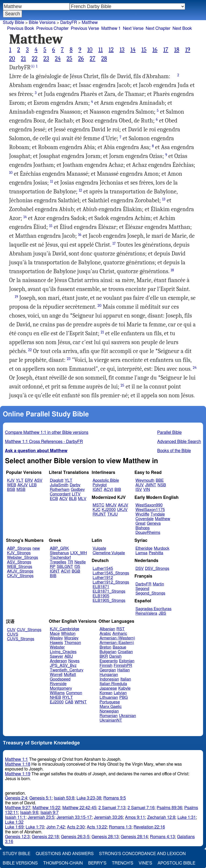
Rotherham (60, 490)
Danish (115, 656)
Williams (57, 693)
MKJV (111, 505)
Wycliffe (142, 514)
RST (121, 629)
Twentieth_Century (67, 670)
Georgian (108, 670)
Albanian (107, 629)
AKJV (23, 485)
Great (140, 523)
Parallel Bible (169, 433)
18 (177, 50)
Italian (126, 679)
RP (53, 567)
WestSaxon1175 (150, 510)
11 (101, 50)
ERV (29, 480)
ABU (69, 656)
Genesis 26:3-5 (75, 837)
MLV (82, 499)
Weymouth (145, 480)
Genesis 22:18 (45, 837)
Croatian (125, 652)
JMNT (151, 485)
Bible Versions (42, 23)
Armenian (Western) (117, 638)
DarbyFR (69, 23)
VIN (147, 490)
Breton (105, 647)
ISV (139, 490)
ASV (38, 480)
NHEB (56, 698)
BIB (118, 490)
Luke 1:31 (187, 817)
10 (90, 50)
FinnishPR (123, 666)
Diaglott (57, 480)
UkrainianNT (111, 720)
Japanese (108, 688)
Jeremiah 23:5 (41, 817)
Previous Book (21, 28)
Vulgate (99, 548)
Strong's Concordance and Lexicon (142, 854)
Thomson (73, 643)
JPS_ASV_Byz (63, 666)
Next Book (182, 28)
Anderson (58, 661)
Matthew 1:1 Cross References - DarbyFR (44, 442)
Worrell (56, 675)
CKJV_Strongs (20, 576)
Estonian (127, 661)
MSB (21, 490)
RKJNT (99, 514)
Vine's (145, 863)
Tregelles (58, 562)
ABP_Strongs (19, 548)
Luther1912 (103, 578)
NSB (162, 485)
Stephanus (59, 553)
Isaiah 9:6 (29, 813)
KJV (11, 480)
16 (155, 50)
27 (92, 59)
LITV (76, 494)
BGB (76, 571)
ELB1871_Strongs (109, 591)
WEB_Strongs (20, 567)
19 (188, 50)
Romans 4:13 (162, 837)
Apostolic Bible (176, 863)
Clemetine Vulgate (109, 553)
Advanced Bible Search (179, 442)
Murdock (161, 548)
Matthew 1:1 (17, 759)
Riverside (58, 684)
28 (104, 59)
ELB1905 (101, 596)
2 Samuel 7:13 (112, 808)
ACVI (108, 490)
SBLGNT (65, 567)
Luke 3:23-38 (89, 798)
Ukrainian (128, 716)
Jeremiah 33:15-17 (74, 817)
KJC (96, 510)
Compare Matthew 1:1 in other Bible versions (47, 433)
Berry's (97, 863)
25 (69, 59)
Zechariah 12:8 (161, 817)
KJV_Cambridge (65, 629)
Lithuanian (109, 698)
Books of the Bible (174, 451)
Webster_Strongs (23, 558)
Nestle (80, 562)
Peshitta (156, 553)
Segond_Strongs (150, 593)
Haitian (124, 670)
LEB (33, 485)
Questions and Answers (65, 854)
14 (133, 50)
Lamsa (141, 553)
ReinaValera (146, 613)
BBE (160, 480)
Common (74, 693)
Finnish (106, 666)
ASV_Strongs (19, 562)
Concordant (60, 494)
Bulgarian (108, 652)
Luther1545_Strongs (111, 573)
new (36, 548)
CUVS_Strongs (21, 639)
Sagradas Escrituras (153, 609)
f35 (77, 567)
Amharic (120, 634)
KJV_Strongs (19, 553)
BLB (73, 499)
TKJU (113, 514)
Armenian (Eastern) (117, 643)
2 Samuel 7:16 (141, 808)
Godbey (78, 490)
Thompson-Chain (63, 863)
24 (58, 59)
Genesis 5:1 (41, 798)
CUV (11, 630)
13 (122, 50)
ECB (54, 499)
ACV (63, 499)
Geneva (154, 523)
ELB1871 (101, 587)
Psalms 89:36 (169, 808)
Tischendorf (60, 558)
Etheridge (144, 548)
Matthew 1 (111, 28)
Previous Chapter (52, 28)
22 (35, 59)
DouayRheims (148, 533)
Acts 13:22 (97, 827)
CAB (69, 702)
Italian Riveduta (113, 684)
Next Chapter (158, 28)
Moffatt (70, 675)
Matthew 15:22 (46, 808)
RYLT (67, 698)
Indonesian (109, 679)
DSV (140, 569)
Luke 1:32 (14, 822)
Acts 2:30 (76, 827)
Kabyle (124, 688)
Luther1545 (103, 569)
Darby (75, 485)
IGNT (98, 490)
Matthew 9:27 (18, 808)
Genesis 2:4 (16, 798)
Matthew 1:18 (18, 764)
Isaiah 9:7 (50, 813)
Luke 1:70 (35, 827)
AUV (140, 485)
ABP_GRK (59, 548)
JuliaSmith (59, 485)
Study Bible (14, 23)
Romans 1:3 (120, 827)
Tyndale (158, 514)
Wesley (56, 638)
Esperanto (109, 661)
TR (70, 562)
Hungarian (109, 675)
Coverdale (145, 519)
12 (111, 50)
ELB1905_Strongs (109, 601)
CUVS (13, 634)
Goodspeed (60, 679)
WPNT (81, 702)
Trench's (123, 863)
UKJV (122, 510)
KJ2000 (109, 510)
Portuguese (110, 702)
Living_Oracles (63, 652)
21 (23, 59)
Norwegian (109, 711)
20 (12, 59)
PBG (124, 698)
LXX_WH (79, 553)
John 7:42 (56, 827)
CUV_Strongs (29, 630)
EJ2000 (57, 702)
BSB (11, 490)
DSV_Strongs (157, 569)
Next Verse (133, 28)
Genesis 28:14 (134, 837)
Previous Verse (85, 28)
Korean (106, 693)
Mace (55, 634)
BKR (104, 656)
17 (166, 50)
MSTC (98, 505)
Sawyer (57, 656)
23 (46, 59)
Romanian (108, 716)
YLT (20, 480)
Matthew (90, 23)
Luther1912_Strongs (111, 582)
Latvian (120, 693)
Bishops (143, 528)
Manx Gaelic (111, 707)
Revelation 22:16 (149, 827)
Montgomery (61, 688)
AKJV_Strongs (20, 571)
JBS (162, 613)
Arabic (105, 634)
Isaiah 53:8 (64, 798)
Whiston (68, 634)
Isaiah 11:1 (15, 817)
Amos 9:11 (135, 817)
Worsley (71, 638)
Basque (119, 647)
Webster (57, 647)
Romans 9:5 (115, 798)
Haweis (56, 643)
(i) (33, 66)
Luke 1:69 (14, 827)
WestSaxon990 (149, 505)
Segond (142, 589)
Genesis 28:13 (105, 837)
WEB (12, 485)
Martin (158, 584)
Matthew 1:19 (18, 774)
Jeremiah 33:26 (108, 817)
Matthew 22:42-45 (80, 808)
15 (144, 50)
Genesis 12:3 (17, 837)
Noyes (74, 661)
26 (81, 59)
